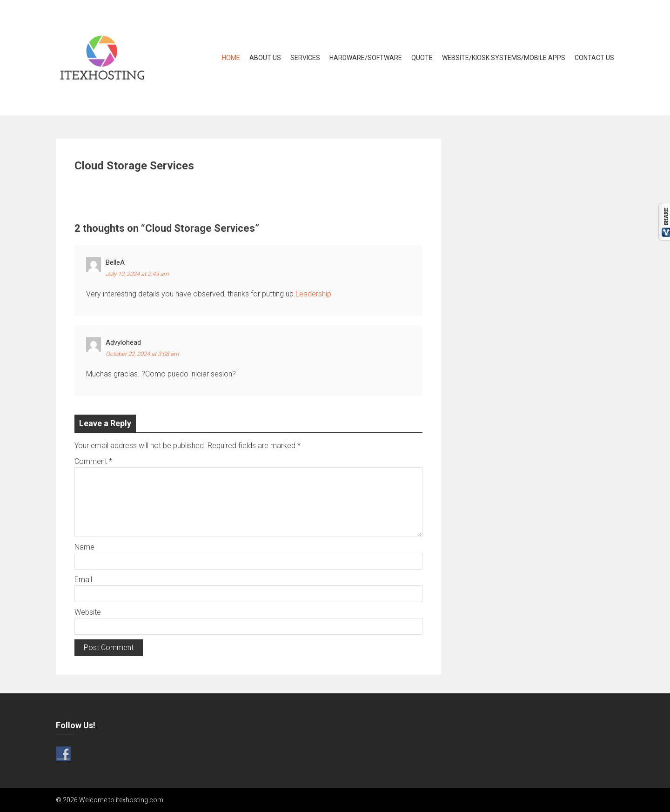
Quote (422, 58)
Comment (93, 461)
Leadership (313, 294)
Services (305, 58)
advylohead (123, 342)
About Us (265, 58)
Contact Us (594, 58)
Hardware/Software (366, 58)
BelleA (115, 262)
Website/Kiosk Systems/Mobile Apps (504, 58)
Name (84, 547)
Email (83, 580)
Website (88, 612)
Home (231, 58)
